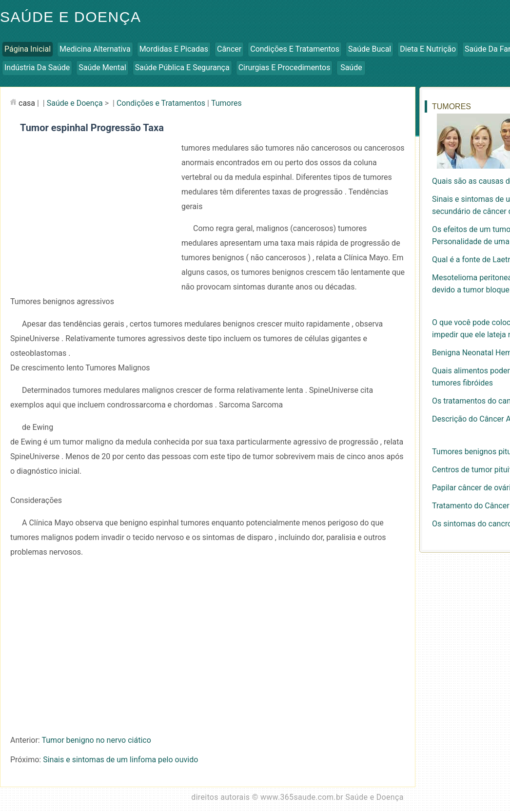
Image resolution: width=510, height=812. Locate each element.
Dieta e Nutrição (428, 49)
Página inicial (28, 49)
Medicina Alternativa (95, 49)
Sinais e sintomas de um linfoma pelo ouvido (120, 760)
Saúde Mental (102, 68)
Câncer (229, 49)
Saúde (351, 68)
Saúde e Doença (75, 103)
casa (27, 103)
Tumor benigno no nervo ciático (96, 740)
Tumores (226, 103)
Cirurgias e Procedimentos (284, 68)
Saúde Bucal (370, 49)
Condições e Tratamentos (295, 49)
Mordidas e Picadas (174, 49)
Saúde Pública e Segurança (182, 68)
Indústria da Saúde (37, 68)
